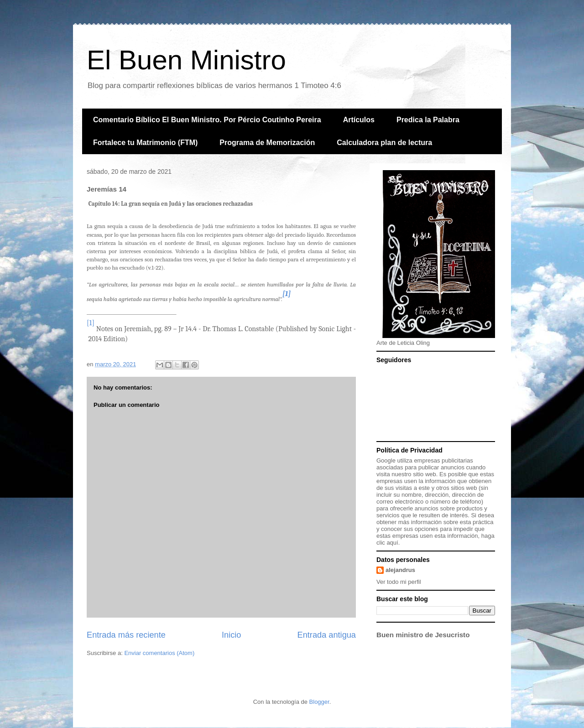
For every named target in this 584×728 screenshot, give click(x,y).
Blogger (319, 702)
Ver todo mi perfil (399, 582)
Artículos (359, 120)
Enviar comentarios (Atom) (159, 653)
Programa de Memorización (267, 143)
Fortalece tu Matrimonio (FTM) (145, 143)
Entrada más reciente (126, 635)
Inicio (231, 635)
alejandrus (400, 570)
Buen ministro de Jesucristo (423, 635)
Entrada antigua (327, 635)
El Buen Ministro (186, 60)
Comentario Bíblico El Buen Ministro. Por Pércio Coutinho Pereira (207, 120)
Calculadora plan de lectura (384, 143)
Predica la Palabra (428, 120)
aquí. (393, 543)
